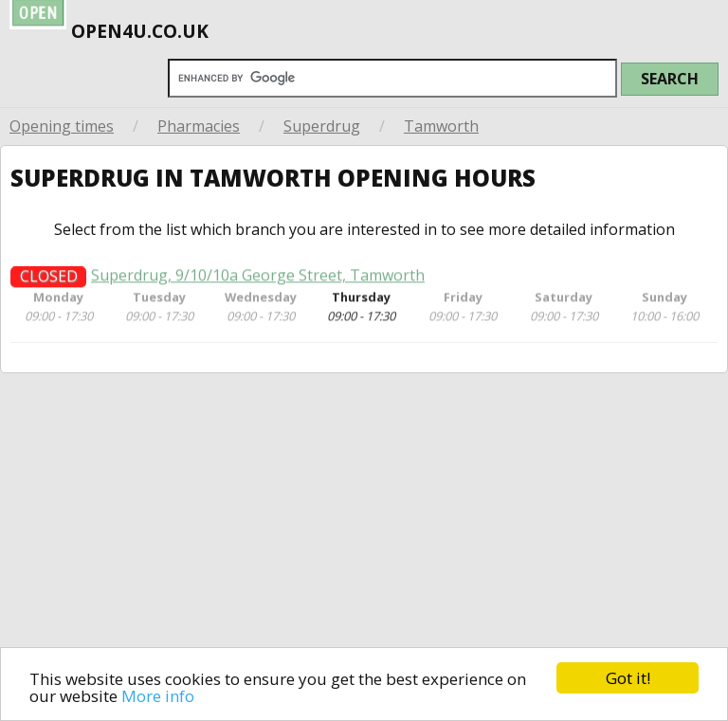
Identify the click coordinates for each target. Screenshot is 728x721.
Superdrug (322, 126)
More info (158, 696)
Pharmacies (199, 126)
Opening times (62, 126)
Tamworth (441, 126)
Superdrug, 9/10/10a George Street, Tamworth (258, 281)
